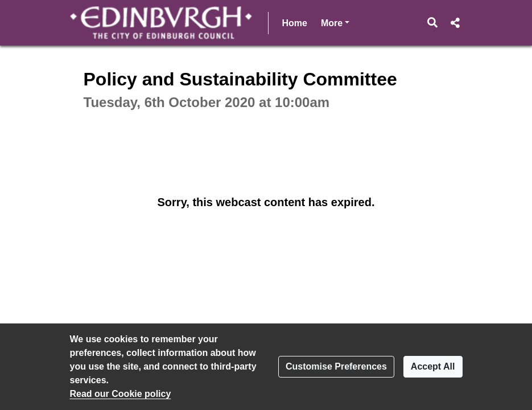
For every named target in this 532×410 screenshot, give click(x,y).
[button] (432, 23)
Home (295, 23)
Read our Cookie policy (121, 394)
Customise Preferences (336, 366)
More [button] (335, 22)
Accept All (433, 366)
